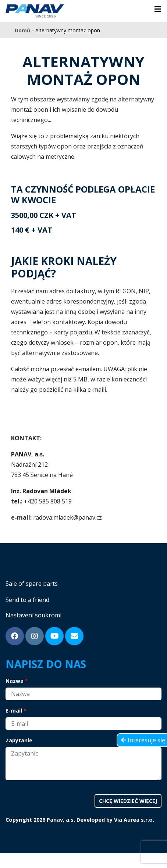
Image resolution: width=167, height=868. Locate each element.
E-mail (14, 711)
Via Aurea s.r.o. (134, 820)
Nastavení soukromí (33, 615)
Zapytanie (19, 740)
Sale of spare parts (32, 584)
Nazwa (15, 681)
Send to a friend (27, 600)
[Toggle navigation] (158, 9)
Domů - (25, 30)
